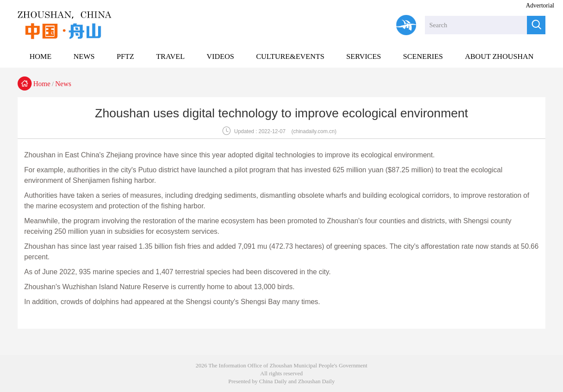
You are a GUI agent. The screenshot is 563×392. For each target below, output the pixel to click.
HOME (40, 56)
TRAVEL (170, 56)
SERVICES (364, 56)
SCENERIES (423, 56)
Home (42, 84)
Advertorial (540, 5)
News (63, 84)
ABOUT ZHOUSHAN (499, 56)
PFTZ (125, 56)
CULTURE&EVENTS (290, 56)
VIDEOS (220, 56)
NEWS (84, 56)
